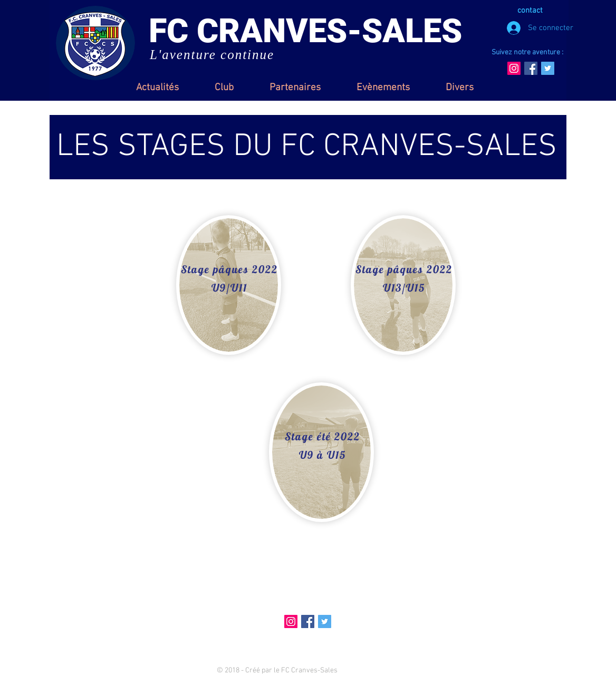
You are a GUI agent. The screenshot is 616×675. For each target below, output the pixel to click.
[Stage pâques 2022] (230, 269)
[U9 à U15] (323, 455)
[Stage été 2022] (323, 436)
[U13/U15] (405, 288)
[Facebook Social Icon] (531, 68)
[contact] (531, 11)
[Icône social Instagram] (514, 68)
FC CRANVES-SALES (305, 31)
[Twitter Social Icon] (548, 68)
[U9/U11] (230, 288)
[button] (224, 88)
